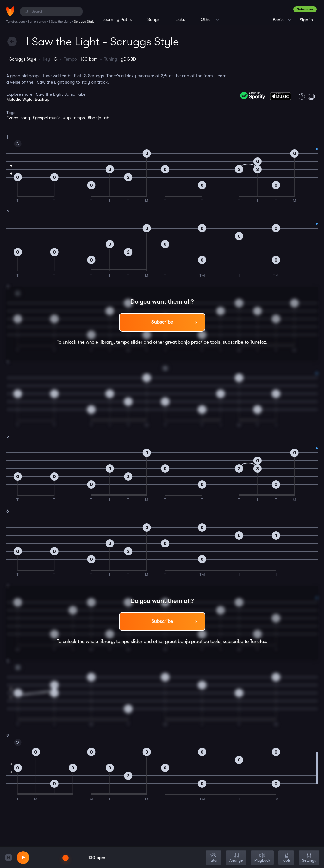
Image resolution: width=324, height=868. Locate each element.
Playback (262, 858)
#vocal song (18, 118)
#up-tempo (74, 118)
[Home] (10, 11)
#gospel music (47, 118)
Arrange (236, 858)
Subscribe (305, 9)
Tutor (213, 858)
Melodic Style (19, 99)
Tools (286, 858)
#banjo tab (98, 118)
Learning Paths (117, 19)
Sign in (306, 20)
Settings (309, 858)
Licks (180, 19)
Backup (42, 99)
